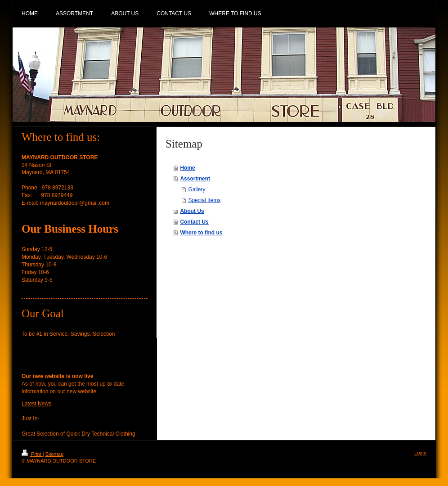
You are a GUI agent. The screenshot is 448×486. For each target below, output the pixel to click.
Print (32, 454)
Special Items (204, 200)
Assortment (195, 179)
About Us (192, 211)
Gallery (197, 189)
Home (187, 168)
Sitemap (54, 454)
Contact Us (194, 222)
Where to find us (201, 233)
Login (420, 453)
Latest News (36, 404)
